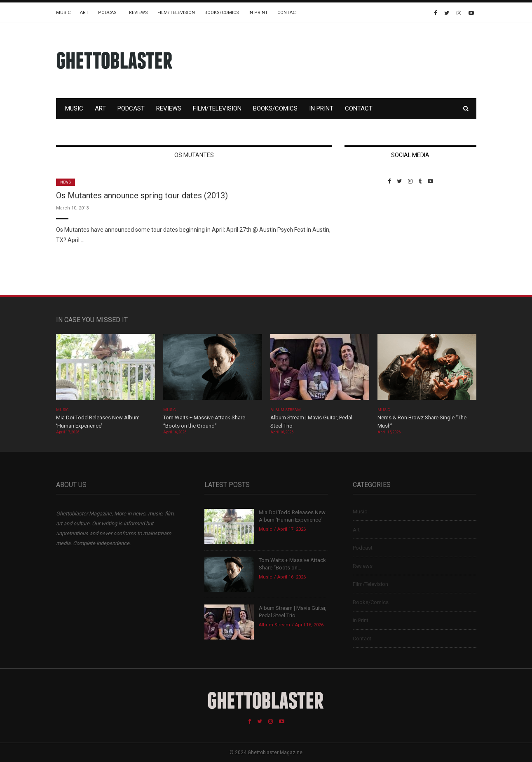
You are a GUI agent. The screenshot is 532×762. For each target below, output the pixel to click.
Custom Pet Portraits (369, 241)
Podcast (109, 13)
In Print (258, 13)
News (66, 182)
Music (63, 13)
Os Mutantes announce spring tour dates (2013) (142, 195)
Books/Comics (222, 13)
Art (84, 13)
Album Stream (286, 410)
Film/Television (176, 13)
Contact (288, 13)
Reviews (138, 13)
